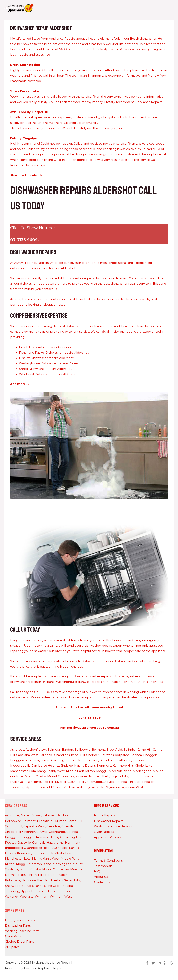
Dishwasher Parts (18, 926)
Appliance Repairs (107, 837)
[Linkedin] (159, 963)
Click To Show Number (33, 228)
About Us (101, 877)
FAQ (97, 871)
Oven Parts (13, 936)
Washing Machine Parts (22, 931)
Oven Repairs (104, 832)
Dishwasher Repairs (108, 821)
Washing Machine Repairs (113, 826)
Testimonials (103, 866)
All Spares (12, 947)
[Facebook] (147, 963)
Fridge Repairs (105, 815)
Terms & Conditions (108, 861)
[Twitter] (153, 963)
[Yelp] (165, 963)
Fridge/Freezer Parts (20, 920)
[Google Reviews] (171, 963)
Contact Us (102, 882)
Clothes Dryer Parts (19, 942)
